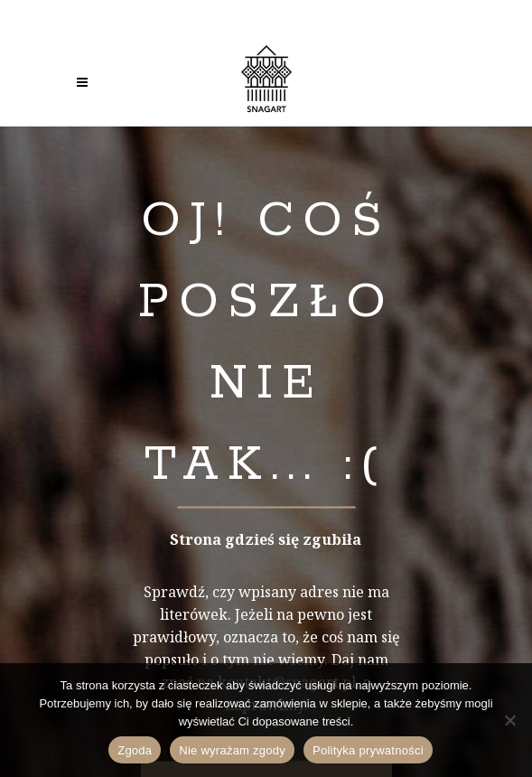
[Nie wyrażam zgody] (509, 720)
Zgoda (135, 750)
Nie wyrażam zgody (232, 750)
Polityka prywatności (368, 750)
